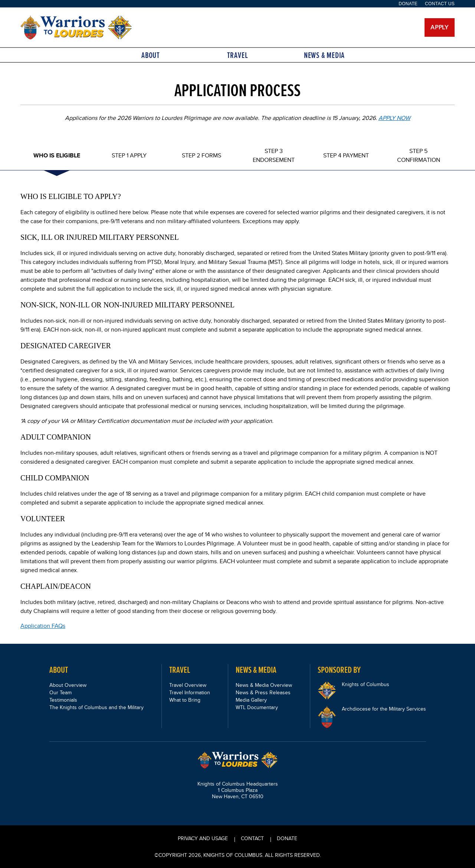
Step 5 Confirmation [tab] (419, 155)
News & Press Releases (263, 692)
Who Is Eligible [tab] (57, 155)
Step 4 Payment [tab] (346, 155)
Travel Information (190, 692)
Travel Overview (188, 685)
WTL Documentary (257, 707)
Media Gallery (251, 700)
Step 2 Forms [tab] (202, 155)
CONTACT (252, 838)
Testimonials (63, 700)
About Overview (68, 685)
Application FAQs (43, 626)
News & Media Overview (264, 685)
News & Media (324, 55)
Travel (238, 55)
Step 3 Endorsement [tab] (274, 155)
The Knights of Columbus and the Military (96, 707)
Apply (440, 27)
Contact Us (440, 4)
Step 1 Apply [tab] (129, 155)
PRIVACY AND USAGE (203, 838)
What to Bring (185, 700)
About (151, 55)
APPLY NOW (394, 118)
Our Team (60, 692)
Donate (408, 4)
